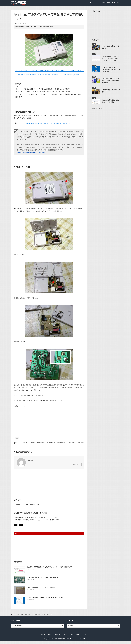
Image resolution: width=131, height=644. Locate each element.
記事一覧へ (76, 466)
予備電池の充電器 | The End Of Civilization (31, 153)
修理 (24, 23)
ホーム (43, 637)
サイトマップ (86, 637)
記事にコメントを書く (23, 526)
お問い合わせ (39, 526)
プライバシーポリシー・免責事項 (72, 637)
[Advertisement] (27, 419)
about (49, 637)
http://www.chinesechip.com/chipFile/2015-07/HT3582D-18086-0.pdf (46, 123)
